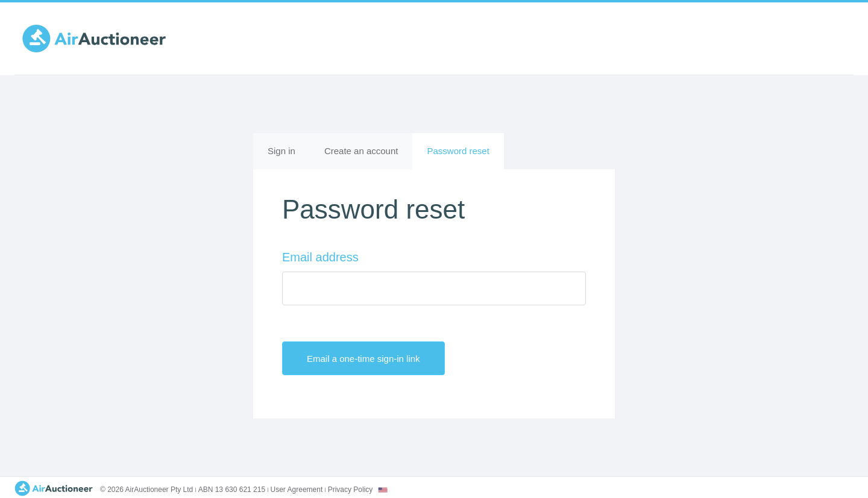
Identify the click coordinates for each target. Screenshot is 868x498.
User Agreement (297, 490)
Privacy (351, 490)
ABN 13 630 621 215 (232, 490)
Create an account (361, 151)
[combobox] (383, 490)
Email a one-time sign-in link (374, 358)
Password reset (465, 156)
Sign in (281, 151)
